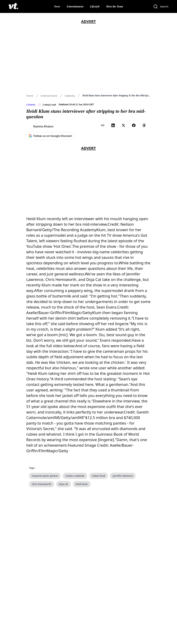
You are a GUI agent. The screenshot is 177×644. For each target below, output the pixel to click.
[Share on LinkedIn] (113, 125)
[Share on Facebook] (134, 125)
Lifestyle (95, 6)
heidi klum (82, 484)
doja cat (64, 484)
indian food (99, 476)
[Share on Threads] (144, 125)
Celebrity (70, 96)
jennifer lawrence (123, 476)
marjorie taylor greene (45, 476)
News (57, 6)
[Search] (161, 7)
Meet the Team (115, 6)
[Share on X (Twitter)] (123, 125)
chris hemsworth (42, 484)
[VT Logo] (13, 7)
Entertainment (75, 6)
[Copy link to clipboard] (103, 125)
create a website (75, 476)
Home (30, 96)
